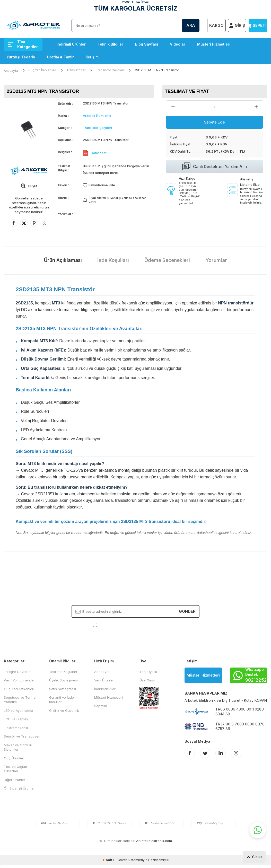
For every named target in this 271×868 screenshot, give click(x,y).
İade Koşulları (113, 260)
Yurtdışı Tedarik (21, 57)
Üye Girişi (147, 680)
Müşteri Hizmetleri (214, 44)
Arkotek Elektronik (97, 116)
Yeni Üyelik (148, 672)
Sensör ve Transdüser (22, 736)
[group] (29, 129)
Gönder (187, 611)
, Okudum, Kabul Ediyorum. (135, 625)
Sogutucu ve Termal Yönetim (20, 700)
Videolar (178, 44)
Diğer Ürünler (15, 780)
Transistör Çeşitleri (110, 70)
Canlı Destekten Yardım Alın (215, 166)
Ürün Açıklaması (63, 260)
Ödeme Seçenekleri (167, 260)
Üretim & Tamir (60, 57)
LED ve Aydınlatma (19, 711)
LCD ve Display (16, 719)
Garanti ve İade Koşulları (62, 700)
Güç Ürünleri (14, 758)
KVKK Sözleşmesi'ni (116, 625)
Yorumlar (216, 260)
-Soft (108, 860)
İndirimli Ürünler (71, 44)
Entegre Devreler (17, 672)
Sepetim (101, 706)
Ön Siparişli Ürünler (19, 788)
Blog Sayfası (147, 44)
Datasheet (99, 153)
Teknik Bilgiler (110, 44)
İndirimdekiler (105, 689)
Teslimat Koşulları (63, 672)
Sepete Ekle (215, 122)
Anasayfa (11, 71)
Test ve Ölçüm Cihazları (15, 769)
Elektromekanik (16, 728)
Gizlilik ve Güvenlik (64, 711)
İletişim (92, 57)
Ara (191, 25)
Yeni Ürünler (104, 680)
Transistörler (76, 70)
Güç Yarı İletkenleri (42, 70)
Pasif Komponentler (19, 680)
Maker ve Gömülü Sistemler (18, 747)
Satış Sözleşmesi (63, 689)
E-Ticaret (120, 860)
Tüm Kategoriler (23, 44)
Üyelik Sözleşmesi (63, 680)
